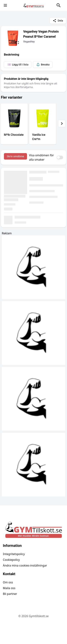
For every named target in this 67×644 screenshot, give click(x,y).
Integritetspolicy (14, 554)
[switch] (60, 157)
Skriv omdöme (15, 156)
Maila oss (9, 588)
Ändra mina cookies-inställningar (25, 565)
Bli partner (10, 594)
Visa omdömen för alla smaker (42, 157)
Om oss (8, 582)
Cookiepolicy (11, 560)
